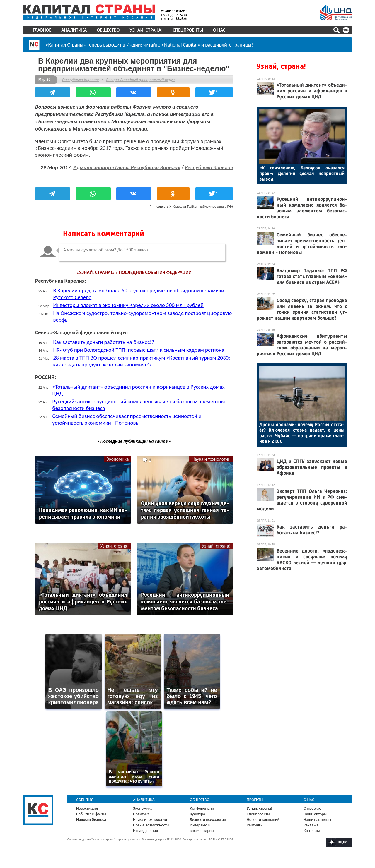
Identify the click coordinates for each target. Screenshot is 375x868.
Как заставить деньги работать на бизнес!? (104, 342)
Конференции (202, 808)
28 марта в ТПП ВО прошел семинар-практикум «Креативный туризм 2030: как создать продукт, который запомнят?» (142, 361)
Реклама (311, 825)
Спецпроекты (188, 30)
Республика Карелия (80, 80)
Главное (42, 30)
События (85, 800)
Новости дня (87, 808)
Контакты (312, 831)
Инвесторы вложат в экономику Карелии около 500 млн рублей (128, 305)
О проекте (312, 808)
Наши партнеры (317, 820)
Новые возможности (151, 825)
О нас (219, 30)
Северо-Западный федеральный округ (140, 80)
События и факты (91, 814)
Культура (197, 814)
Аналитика (74, 30)
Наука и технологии (211, 459)
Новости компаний (263, 820)
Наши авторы (315, 814)
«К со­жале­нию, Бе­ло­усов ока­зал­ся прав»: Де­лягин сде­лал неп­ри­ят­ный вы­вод (302, 173)
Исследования (145, 831)
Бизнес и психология (208, 820)
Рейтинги (255, 825)
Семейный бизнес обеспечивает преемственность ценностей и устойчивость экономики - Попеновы (127, 419)
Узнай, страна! (146, 30)
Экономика (118, 459)
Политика (141, 814)
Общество (108, 30)
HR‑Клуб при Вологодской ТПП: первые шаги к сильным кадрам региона (139, 350)
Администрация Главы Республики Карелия (127, 167)
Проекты (255, 800)
